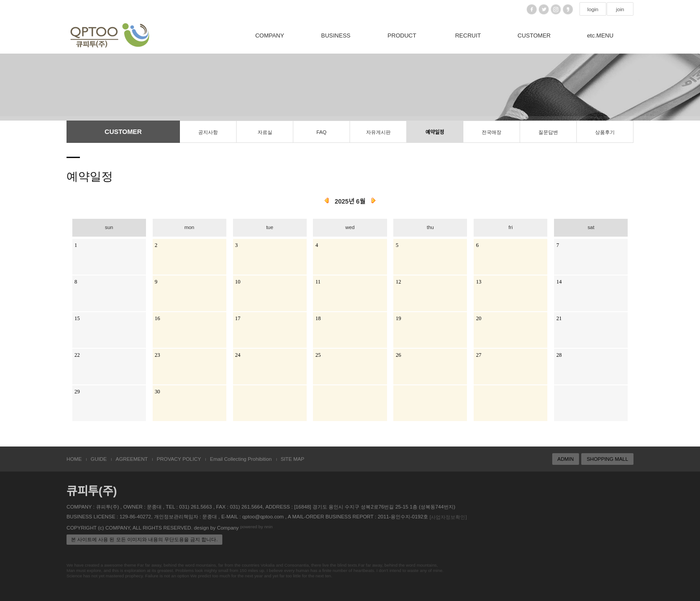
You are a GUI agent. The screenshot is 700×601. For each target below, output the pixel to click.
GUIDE (99, 459)
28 (559, 355)
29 (77, 391)
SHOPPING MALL (607, 459)
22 (77, 355)
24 (238, 355)
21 (559, 318)
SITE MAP (293, 459)
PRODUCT (402, 35)
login (593, 9)
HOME (74, 459)
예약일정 (435, 132)
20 (479, 318)
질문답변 (548, 132)
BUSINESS (336, 35)
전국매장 (492, 132)
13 (479, 281)
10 (238, 281)
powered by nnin (256, 527)
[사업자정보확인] (448, 517)
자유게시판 (378, 132)
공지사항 (208, 132)
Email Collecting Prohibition (241, 459)
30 (158, 391)
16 (158, 318)
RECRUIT (468, 35)
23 (158, 355)
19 (398, 318)
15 (77, 318)
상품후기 (605, 132)
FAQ (322, 132)
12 (398, 281)
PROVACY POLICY (179, 459)
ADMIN (566, 459)
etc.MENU (600, 35)
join (620, 9)
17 (238, 318)
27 (479, 355)
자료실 (265, 132)
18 (318, 318)
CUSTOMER (534, 35)
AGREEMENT (132, 459)
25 (318, 355)
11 (318, 281)
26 (398, 355)
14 (559, 281)
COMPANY (270, 35)
